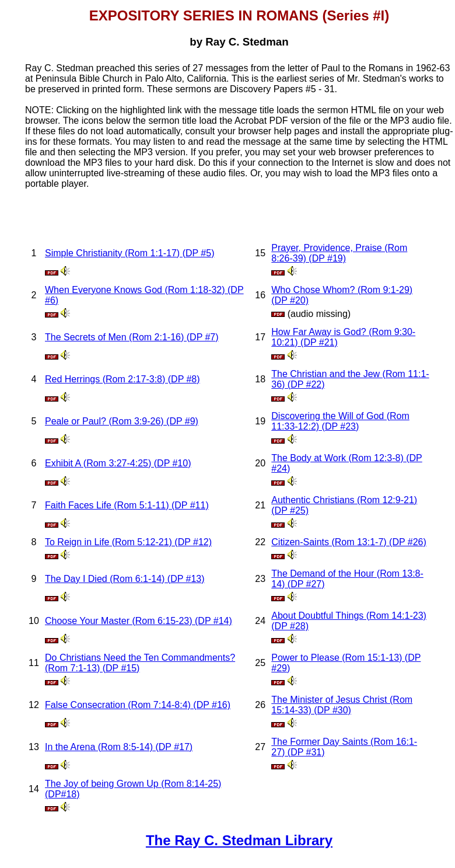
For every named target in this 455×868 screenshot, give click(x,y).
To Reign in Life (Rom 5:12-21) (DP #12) (128, 542)
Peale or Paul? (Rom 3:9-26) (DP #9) (122, 421)
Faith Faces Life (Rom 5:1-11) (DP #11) (127, 505)
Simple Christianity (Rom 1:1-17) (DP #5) (129, 253)
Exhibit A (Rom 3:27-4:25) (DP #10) (118, 463)
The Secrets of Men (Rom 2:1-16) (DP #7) (132, 337)
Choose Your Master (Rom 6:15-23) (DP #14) (139, 621)
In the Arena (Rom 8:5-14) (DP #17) (119, 747)
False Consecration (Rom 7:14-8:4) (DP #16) (138, 705)
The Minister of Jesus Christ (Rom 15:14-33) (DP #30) (342, 705)
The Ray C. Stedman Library (239, 840)
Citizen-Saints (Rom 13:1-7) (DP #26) (349, 542)
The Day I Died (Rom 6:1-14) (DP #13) (125, 579)
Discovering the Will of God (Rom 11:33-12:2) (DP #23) (340, 421)
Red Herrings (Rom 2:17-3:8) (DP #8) (123, 379)
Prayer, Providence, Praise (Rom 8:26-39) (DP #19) (339, 253)
